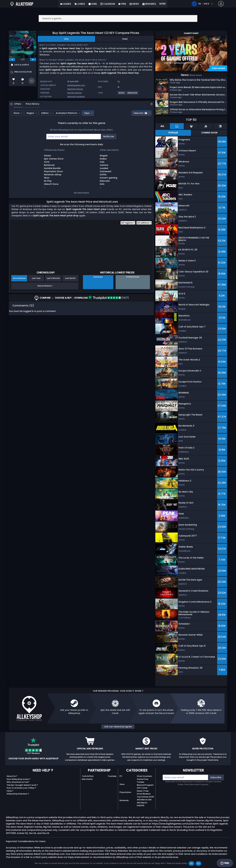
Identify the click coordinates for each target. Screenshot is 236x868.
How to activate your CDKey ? (21, 788)
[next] (33, 60)
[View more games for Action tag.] (122, 94)
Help (225, 863)
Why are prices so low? (18, 782)
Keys (87, 113)
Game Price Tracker (143, 781)
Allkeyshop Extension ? (18, 794)
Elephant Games (75, 89)
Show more (196, 75)
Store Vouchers (144, 776)
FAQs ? (10, 791)
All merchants (81, 193)
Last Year (36, 278)
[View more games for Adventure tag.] (133, 94)
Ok (191, 863)
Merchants (87, 779)
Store (16, 113)
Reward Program (145, 785)
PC (121, 776)
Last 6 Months (53, 278)
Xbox (122, 784)
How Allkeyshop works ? (19, 779)
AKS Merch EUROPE (142, 804)
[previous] (12, 60)
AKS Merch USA (144, 800)
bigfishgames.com (76, 85)
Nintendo (124, 800)
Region (30, 113)
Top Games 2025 (145, 797)
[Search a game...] (118, 18)
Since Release (19, 278)
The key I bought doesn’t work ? (22, 785)
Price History (30, 104)
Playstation (125, 792)
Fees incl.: (140, 113)
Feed (125, 39)
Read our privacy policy (177, 863)
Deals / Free (143, 791)
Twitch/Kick (88, 776)
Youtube (112, 776)
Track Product (45, 286)
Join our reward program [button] (118, 727)
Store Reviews (144, 794)
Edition (45, 113)
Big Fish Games (75, 93)
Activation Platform (67, 113)
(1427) (108, 298)
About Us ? (12, 776)
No (198, 863)
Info (66, 39)
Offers (15, 104)
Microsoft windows (76, 97)
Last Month (70, 278)
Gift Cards (142, 788)
